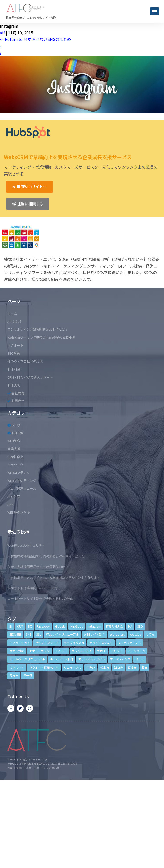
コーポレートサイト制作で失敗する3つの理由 (40, 599)
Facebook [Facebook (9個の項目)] (44, 626)
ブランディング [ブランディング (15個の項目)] (82, 651)
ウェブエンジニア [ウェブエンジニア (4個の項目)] (47, 643)
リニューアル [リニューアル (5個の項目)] (73, 667)
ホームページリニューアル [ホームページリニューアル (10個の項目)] (27, 659)
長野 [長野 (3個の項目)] (145, 667)
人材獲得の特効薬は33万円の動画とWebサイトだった (46, 556)
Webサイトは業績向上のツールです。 (35, 588)
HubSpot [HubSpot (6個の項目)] (76, 626)
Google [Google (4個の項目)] (60, 626)
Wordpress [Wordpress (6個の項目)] (117, 634)
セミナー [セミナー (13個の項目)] (61, 651)
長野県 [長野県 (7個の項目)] (28, 676)
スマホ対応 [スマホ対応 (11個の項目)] (17, 651)
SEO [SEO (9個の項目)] (140, 626)
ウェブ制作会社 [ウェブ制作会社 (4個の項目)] (74, 643)
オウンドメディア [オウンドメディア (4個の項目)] (101, 643)
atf (2, 33)
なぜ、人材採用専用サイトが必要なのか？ (38, 567)
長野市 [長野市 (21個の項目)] (14, 676)
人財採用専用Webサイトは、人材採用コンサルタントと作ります (54, 577)
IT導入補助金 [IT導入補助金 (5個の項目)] (115, 626)
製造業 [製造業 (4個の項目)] (132, 667)
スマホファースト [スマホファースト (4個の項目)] (129, 643)
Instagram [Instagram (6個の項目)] (94, 626)
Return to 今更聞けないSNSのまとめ (36, 39)
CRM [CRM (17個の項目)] (20, 626)
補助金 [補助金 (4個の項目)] (118, 667)
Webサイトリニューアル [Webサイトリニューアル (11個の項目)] (63, 634)
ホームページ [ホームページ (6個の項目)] (136, 651)
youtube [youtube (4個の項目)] (135, 634)
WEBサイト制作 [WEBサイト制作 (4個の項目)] (94, 634)
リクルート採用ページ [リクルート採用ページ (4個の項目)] (44, 667)
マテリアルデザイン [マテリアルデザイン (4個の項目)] (92, 659)
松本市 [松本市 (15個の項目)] (105, 667)
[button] (155, 11)
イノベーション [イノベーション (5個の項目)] (20, 643)
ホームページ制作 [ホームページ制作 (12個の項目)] (62, 659)
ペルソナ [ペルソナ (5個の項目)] (117, 651)
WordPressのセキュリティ (26, 546)
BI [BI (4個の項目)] (11, 626)
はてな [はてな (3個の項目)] (150, 634)
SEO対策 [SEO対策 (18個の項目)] (15, 634)
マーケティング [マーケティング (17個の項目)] (120, 659)
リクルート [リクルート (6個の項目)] (17, 667)
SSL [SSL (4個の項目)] (39, 634)
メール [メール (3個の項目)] (140, 659)
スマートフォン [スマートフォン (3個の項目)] (39, 651)
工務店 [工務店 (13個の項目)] (91, 667)
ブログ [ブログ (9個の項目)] (101, 651)
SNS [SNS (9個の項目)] (29, 634)
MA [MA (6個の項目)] (130, 626)
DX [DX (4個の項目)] (30, 626)
